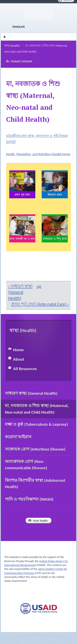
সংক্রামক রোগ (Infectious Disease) (35, 449)
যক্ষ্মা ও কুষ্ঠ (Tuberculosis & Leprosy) (36, 424)
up (38, 286)
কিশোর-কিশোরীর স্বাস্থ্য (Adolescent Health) (35, 484)
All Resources (25, 369)
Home (5, 37)
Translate (18, 27)
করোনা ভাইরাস (18, 437)
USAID (39, 608)
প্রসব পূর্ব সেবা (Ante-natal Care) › (40, 304)
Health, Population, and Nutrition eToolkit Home (38, 154)
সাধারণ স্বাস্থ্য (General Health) (31, 393)
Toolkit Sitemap (21, 61)
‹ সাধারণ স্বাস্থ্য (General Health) (20, 292)
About (19, 359)
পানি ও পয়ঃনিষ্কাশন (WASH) (29, 499)
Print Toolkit (40, 521)
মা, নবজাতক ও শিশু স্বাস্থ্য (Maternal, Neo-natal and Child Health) (37, 409)
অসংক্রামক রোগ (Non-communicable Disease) (26, 465)
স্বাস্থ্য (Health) (12, 46)
